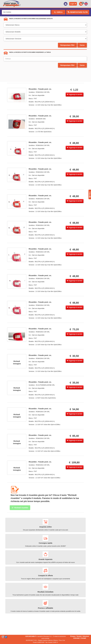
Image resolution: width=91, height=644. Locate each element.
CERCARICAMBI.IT (31, 636)
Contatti (83, 638)
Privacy (73, 636)
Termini (79, 636)
